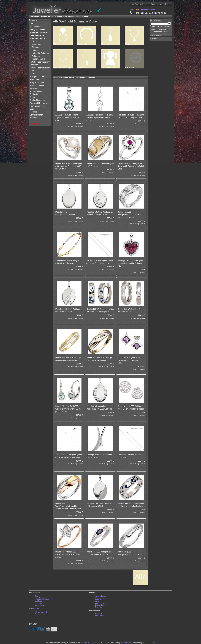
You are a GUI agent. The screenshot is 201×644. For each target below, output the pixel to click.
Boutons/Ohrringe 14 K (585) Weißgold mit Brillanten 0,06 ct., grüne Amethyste (68, 409)
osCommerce (126, 643)
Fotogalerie (99, 616)
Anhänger (36, 56)
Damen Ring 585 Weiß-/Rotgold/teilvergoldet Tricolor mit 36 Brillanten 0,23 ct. (68, 506)
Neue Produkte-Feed (43, 598)
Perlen (33, 97)
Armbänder (37, 44)
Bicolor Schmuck (37, 85)
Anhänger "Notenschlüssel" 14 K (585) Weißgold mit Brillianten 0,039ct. (100, 118)
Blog (37, 596)
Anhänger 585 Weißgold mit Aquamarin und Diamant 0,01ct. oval (68, 118)
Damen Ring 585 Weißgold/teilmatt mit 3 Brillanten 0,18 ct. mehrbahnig (131, 215)
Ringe (34, 41)
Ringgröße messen (42, 600)
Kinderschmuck (39, 59)
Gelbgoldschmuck (38, 29)
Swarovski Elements (39, 103)
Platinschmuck (36, 91)
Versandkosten (101, 596)
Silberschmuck (36, 27)
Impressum (99, 607)
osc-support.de (149, 643)
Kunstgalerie (100, 614)
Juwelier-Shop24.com (89, 643)
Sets (32, 109)
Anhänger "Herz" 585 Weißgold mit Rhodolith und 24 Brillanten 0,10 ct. (130, 263)
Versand (80, 127)
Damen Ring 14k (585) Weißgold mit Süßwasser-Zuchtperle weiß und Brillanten (69, 166)
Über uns (38, 603)
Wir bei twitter (40, 614)
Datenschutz (100, 605)
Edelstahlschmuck (38, 100)
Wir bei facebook (41, 612)
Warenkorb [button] (137, 4)
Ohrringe (36, 47)
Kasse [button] (152, 4)
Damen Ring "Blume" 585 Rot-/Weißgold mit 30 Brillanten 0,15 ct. (68, 555)
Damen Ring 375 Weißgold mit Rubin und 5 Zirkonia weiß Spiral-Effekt (131, 166)
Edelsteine (35, 94)
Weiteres (34, 118)
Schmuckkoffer (36, 115)
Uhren (33, 24)
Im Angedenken (41, 605)
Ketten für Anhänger (41, 53)
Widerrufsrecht (101, 598)
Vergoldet (34, 88)
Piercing (33, 112)
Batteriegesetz (101, 603)
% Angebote (35, 124)
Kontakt (98, 600)
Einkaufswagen (156, 35)
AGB (97, 601)
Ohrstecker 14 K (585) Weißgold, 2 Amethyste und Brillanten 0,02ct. (131, 360)
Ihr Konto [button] (165, 4)
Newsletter (39, 601)
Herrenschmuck (37, 106)
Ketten (35, 50)
